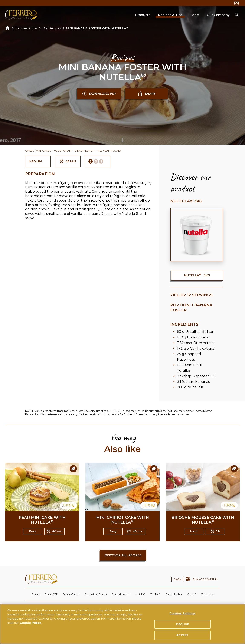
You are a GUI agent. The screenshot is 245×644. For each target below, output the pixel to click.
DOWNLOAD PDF (99, 94)
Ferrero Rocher (174, 594)
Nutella (140, 594)
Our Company (218, 15)
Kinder (192, 594)
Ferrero (35, 594)
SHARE (147, 94)
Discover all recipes (123, 555)
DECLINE (183, 626)
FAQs (177, 579)
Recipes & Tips (170, 15)
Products (143, 15)
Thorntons (207, 594)
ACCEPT (182, 637)
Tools (195, 15)
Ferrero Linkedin (121, 594)
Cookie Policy (30, 625)
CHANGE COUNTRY (205, 579)
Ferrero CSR (51, 594)
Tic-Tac (155, 594)
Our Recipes (52, 28)
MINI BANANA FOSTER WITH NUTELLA (97, 28)
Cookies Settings (183, 615)
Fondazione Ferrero (96, 594)
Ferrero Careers (71, 594)
